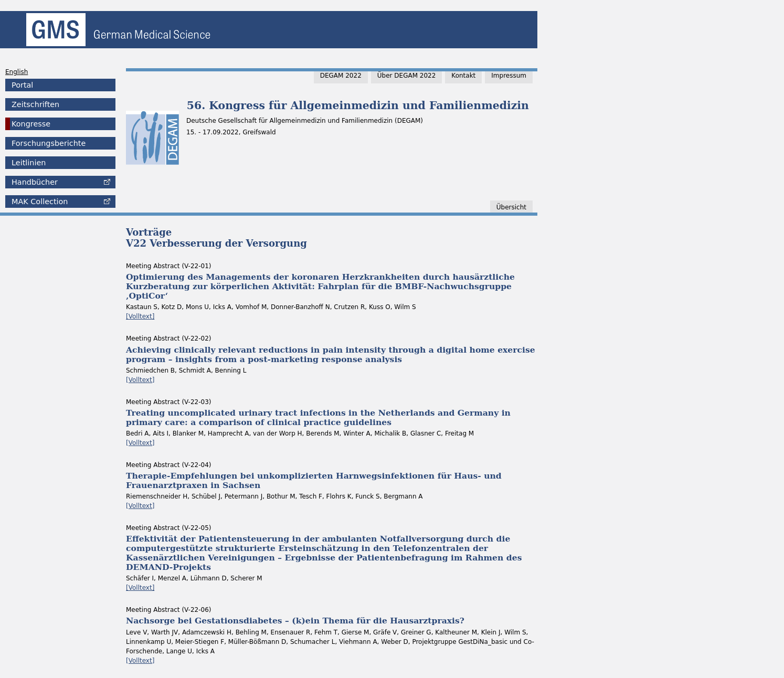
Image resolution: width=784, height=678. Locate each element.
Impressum (509, 76)
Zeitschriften (35, 104)
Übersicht (511, 207)
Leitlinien (29, 163)
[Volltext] (140, 316)
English (17, 72)
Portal (22, 85)
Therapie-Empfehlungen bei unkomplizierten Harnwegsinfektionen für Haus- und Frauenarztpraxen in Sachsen (314, 480)
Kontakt (463, 76)
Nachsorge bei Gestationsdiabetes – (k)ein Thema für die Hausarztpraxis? (295, 621)
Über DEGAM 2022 (407, 76)
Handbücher (35, 182)
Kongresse (31, 124)
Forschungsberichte (49, 143)
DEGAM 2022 (341, 76)
